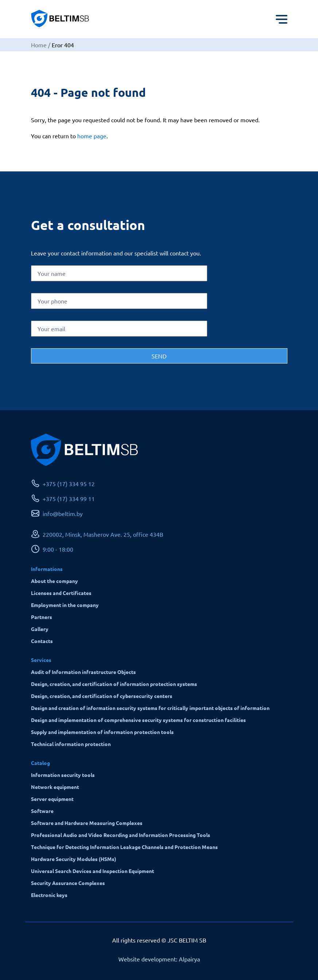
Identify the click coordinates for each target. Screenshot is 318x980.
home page (92, 136)
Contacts (42, 641)
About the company (54, 581)
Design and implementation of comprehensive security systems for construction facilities (138, 720)
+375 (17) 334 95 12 (69, 484)
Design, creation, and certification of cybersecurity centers (102, 696)
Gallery (40, 629)
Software (42, 811)
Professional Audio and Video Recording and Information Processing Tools (121, 835)
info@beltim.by (63, 513)
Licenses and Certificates (61, 593)
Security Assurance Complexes (68, 883)
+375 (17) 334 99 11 (69, 499)
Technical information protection (71, 744)
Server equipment (52, 799)
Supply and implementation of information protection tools (102, 732)
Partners (42, 617)
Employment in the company (65, 605)
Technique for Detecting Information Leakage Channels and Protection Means (124, 847)
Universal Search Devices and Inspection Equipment (93, 871)
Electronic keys (49, 895)
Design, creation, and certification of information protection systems (114, 684)
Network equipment (55, 787)
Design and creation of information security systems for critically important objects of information (150, 708)
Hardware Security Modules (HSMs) (74, 859)
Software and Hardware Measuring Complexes (87, 823)
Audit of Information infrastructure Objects (83, 672)
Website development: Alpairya (159, 959)
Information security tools (63, 775)
